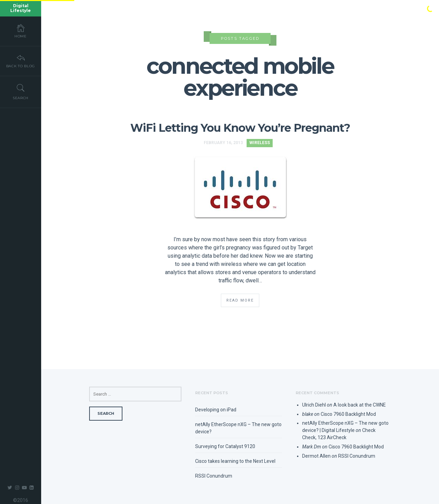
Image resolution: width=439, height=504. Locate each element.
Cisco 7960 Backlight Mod (348, 414)
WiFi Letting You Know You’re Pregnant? (240, 128)
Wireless (260, 143)
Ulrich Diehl (314, 405)
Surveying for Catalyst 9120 (225, 446)
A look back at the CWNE (360, 405)
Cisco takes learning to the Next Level (235, 461)
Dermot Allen (316, 456)
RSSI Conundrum (214, 476)
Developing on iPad (216, 410)
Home (21, 31)
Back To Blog (21, 61)
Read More (240, 300)
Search (21, 92)
